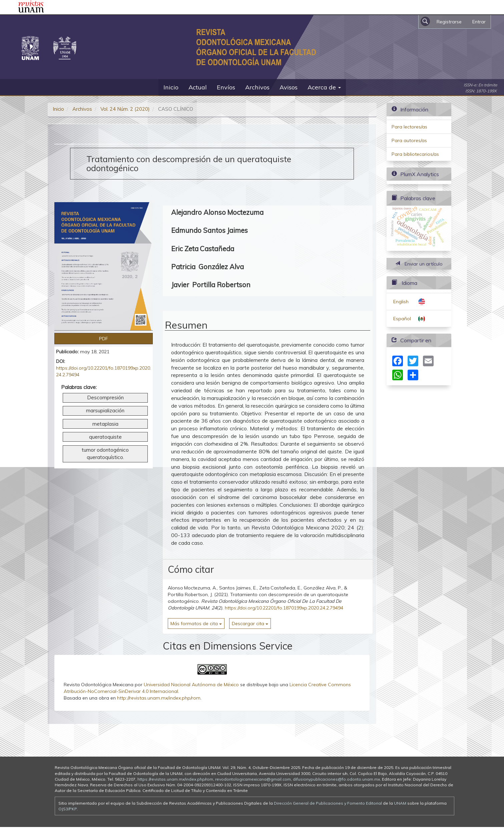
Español (402, 319)
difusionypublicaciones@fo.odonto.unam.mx (336, 779)
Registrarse (449, 22)
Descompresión (105, 397)
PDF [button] (104, 339)
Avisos (289, 87)
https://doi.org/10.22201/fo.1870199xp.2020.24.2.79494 (284, 608)
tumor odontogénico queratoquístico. (105, 454)
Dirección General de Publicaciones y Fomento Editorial (328, 803)
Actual (198, 87)
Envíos (226, 87)
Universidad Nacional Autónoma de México (191, 685)
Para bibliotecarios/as (415, 154)
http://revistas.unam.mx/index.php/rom (159, 698)
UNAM (400, 803)
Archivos (257, 87)
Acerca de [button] (324, 87)
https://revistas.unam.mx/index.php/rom (175, 779)
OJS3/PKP (68, 809)
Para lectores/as (409, 127)
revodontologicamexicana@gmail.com (253, 779)
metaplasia (105, 424)
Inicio (171, 87)
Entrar (479, 22)
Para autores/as (409, 140)
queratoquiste (105, 437)
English (401, 302)
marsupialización (105, 410)
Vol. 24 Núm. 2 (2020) (125, 109)
